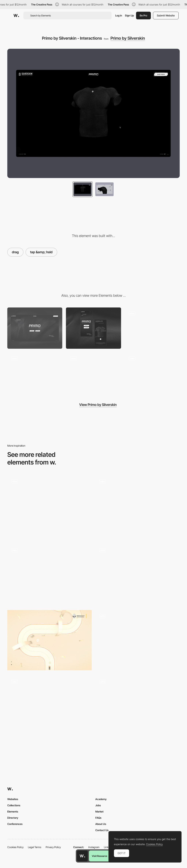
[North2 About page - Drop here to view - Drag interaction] (138, 574)
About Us (101, 824)
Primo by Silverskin (128, 38)
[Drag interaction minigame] (49, 640)
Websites (13, 799)
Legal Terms (35, 847)
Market (99, 811)
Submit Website (166, 15)
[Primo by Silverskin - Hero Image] (35, 373)
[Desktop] (35, 328)
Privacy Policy (53, 847)
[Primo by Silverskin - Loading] (152, 328)
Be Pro (143, 15)
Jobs (98, 805)
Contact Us (102, 830)
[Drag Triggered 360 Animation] (49, 507)
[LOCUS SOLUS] (49, 706)
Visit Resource (100, 856)
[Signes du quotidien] (138, 506)
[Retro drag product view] (138, 640)
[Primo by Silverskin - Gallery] (152, 373)
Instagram (94, 847)
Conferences (15, 824)
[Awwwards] (16, 16)
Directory (13, 818)
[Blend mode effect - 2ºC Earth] (49, 574)
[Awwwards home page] (82, 856)
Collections (14, 805)
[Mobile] (93, 328)
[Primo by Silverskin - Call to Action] (93, 373)
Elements (13, 811)
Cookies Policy (15, 847)
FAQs (98, 818)
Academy (101, 799)
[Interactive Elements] (138, 707)
